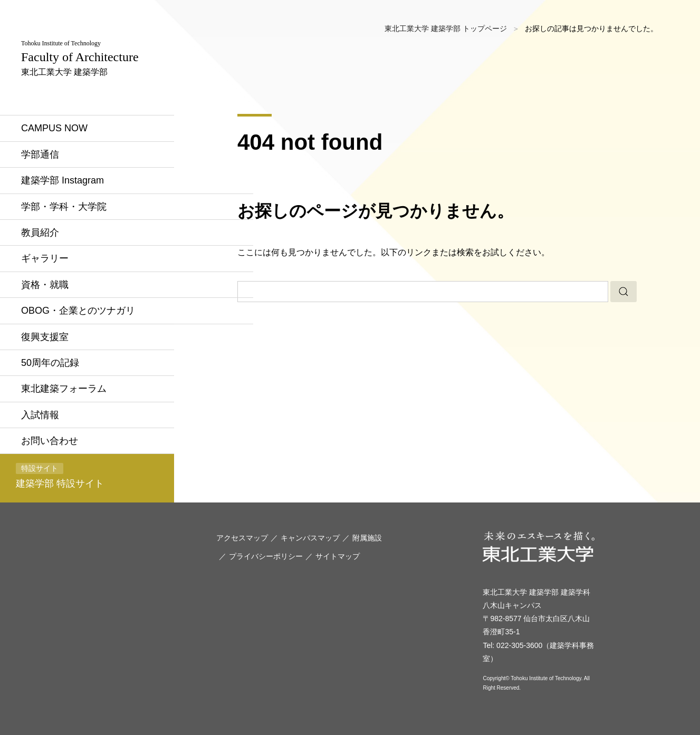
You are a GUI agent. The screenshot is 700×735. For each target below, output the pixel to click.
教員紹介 (40, 233)
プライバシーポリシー (266, 556)
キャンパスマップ (310, 538)
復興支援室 (45, 337)
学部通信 (40, 154)
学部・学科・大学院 (64, 207)
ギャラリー (45, 258)
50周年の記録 (50, 363)
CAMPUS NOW (54, 128)
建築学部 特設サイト (60, 476)
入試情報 (40, 415)
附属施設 (367, 538)
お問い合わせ (50, 441)
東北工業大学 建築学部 (80, 58)
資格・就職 (45, 285)
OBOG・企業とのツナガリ (78, 311)
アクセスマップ (242, 538)
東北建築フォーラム (64, 389)
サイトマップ (338, 556)
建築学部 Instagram (63, 180)
